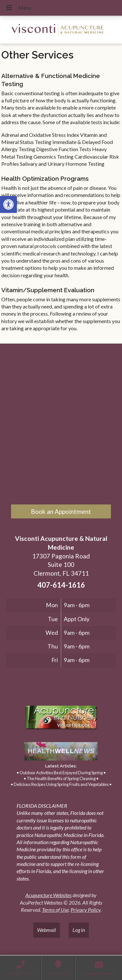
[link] (8, 204)
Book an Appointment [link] (61, 511)
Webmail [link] (47, 930)
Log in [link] (79, 930)
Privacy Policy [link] (86, 910)
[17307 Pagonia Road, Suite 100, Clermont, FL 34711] (61, 425)
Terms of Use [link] (55, 910)
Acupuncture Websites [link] (48, 895)
